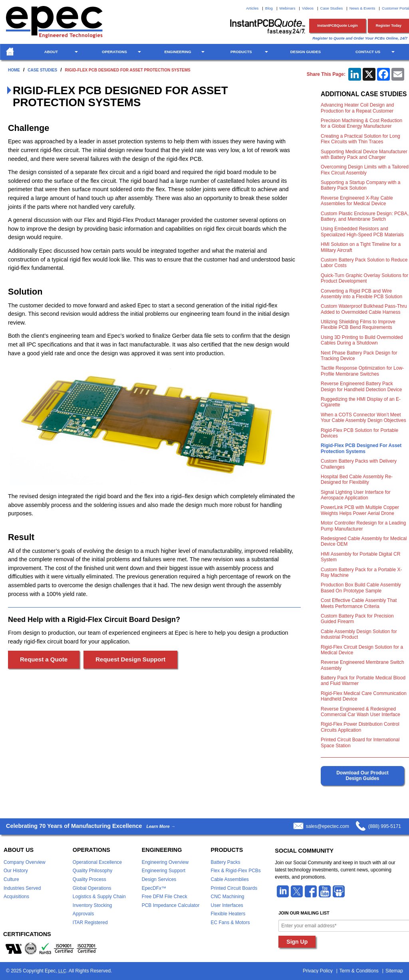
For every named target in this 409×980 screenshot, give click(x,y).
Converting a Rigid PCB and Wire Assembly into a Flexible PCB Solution (361, 294)
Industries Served (22, 888)
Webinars (287, 8)
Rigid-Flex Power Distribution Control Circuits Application (360, 727)
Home (14, 70)
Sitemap (394, 971)
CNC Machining (227, 897)
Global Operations (92, 888)
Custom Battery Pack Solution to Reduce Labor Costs (364, 263)
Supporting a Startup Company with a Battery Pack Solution (360, 185)
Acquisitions (16, 897)
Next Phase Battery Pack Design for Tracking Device (359, 356)
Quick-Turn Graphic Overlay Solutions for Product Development (364, 278)
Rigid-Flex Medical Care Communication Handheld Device (364, 696)
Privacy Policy (318, 971)
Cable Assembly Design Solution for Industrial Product (359, 634)
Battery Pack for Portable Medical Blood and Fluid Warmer (363, 681)
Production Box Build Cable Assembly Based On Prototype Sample (361, 588)
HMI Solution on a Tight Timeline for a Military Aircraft (361, 247)
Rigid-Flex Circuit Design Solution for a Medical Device (362, 650)
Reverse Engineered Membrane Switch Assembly (362, 665)
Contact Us (368, 52)
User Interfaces (227, 905)
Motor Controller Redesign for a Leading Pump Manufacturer (363, 526)
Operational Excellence (97, 862)
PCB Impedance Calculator (171, 905)
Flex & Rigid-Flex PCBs (235, 871)
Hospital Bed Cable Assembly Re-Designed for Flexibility (357, 479)
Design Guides (306, 52)
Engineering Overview (165, 862)
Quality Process (89, 879)
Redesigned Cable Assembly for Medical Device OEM (364, 541)
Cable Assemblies (229, 879)
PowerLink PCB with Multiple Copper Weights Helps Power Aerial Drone (360, 510)
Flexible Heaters (228, 914)
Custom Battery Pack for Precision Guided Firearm (357, 619)
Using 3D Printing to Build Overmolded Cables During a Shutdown (362, 340)
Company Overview (25, 862)
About (51, 52)
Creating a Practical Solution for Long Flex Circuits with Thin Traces (360, 139)
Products (241, 52)
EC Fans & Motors (230, 923)
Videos (308, 8)
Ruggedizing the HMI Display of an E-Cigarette (361, 402)
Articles (252, 8)
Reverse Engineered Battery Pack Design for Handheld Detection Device (361, 386)
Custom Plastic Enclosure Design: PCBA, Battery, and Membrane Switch (365, 216)
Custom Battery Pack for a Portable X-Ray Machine (361, 572)
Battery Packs (225, 862)
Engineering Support (164, 871)
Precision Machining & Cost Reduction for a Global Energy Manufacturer (361, 123)
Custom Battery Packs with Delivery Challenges (359, 464)
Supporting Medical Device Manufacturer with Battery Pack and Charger (364, 154)
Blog (269, 8)
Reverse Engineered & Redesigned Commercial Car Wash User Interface (360, 712)
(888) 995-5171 (385, 826)
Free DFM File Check (165, 897)
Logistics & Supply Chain (99, 897)
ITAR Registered (90, 923)
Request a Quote (44, 659)
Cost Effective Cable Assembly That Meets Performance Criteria (359, 603)
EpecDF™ (154, 888)
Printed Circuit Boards (234, 888)
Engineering (178, 52)
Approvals (83, 914)
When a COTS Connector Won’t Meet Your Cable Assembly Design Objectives (363, 418)
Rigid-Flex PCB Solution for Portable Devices (359, 433)
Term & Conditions (359, 971)
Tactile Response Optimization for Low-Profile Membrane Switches (362, 371)
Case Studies (332, 8)
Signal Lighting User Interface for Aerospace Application (356, 495)
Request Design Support (130, 659)
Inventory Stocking (92, 905)
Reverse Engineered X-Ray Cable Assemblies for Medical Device (357, 201)
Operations (114, 52)
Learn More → (161, 827)
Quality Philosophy (92, 871)
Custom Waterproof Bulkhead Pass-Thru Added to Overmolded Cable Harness (364, 309)
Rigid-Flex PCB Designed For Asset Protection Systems (128, 70)
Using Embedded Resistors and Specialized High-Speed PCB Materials (362, 232)
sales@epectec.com (328, 826)
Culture (11, 879)
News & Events (362, 8)
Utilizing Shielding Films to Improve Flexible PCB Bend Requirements (358, 325)
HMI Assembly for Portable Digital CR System (360, 557)
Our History (16, 871)
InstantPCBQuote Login (338, 26)
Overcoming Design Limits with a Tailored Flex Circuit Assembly (365, 170)
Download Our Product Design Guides (362, 776)
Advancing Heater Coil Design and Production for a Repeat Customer (357, 108)
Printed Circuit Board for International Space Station (360, 742)
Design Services (159, 879)
